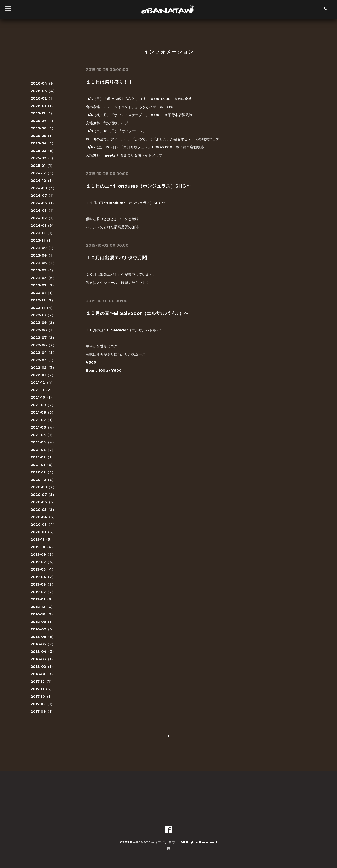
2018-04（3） (43, 652)
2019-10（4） (43, 547)
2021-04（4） (43, 442)
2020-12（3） (43, 472)
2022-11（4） (43, 308)
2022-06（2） (43, 345)
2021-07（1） (43, 420)
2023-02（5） (43, 285)
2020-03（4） (44, 524)
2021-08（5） (43, 412)
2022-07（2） (43, 338)
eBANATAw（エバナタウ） (156, 842)
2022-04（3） (43, 352)
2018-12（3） (43, 607)
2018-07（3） (43, 629)
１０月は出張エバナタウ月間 (116, 258)
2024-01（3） (43, 225)
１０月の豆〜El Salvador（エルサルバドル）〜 (137, 313)
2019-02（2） (43, 592)
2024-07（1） (43, 195)
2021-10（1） (42, 397)
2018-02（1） (43, 666)
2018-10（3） (43, 614)
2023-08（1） (43, 255)
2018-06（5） (43, 637)
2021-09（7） (43, 405)
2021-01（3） (43, 465)
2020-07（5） (43, 495)
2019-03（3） (43, 584)
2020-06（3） (44, 502)
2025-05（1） (43, 136)
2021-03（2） (43, 450)
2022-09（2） (43, 323)
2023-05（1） (43, 270)
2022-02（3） (43, 367)
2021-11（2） (42, 390)
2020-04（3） (44, 517)
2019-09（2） (43, 554)
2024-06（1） (43, 203)
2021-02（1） (43, 457)
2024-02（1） (43, 218)
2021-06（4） (43, 427)
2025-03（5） (43, 151)
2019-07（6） (43, 562)
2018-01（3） (43, 674)
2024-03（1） (43, 210)
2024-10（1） (43, 180)
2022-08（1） (43, 330)
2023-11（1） (42, 240)
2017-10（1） (42, 696)
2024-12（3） (43, 173)
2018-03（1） (43, 659)
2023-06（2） (43, 263)
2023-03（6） (43, 278)
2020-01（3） (43, 532)
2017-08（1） (43, 711)
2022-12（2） (43, 300)
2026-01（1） (43, 106)
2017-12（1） (42, 681)
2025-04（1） (43, 143)
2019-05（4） (43, 569)
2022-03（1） (43, 360)
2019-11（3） (42, 539)
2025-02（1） (43, 158)
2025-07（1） (43, 121)
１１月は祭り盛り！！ (109, 82)
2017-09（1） (42, 704)
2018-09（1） (43, 622)
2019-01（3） (43, 599)
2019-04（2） (43, 577)
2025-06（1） (43, 128)
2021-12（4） (43, 382)
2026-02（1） (43, 98)
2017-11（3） (42, 689)
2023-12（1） (42, 233)
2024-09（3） (43, 188)
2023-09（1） (43, 248)
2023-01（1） (43, 293)
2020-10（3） (43, 480)
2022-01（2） (43, 375)
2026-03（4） (44, 91)
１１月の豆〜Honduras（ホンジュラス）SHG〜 (138, 186)
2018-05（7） (43, 644)
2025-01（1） (42, 166)
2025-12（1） (42, 113)
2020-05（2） (43, 509)
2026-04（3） (44, 83)
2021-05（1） (42, 435)
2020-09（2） (43, 487)
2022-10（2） (43, 315)
